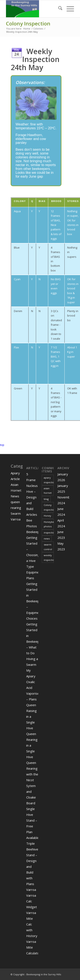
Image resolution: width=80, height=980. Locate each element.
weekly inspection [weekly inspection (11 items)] (49, 557)
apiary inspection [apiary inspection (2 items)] (49, 480)
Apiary (15, 473)
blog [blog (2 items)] (46, 499)
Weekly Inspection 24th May (35, 59)
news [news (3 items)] (47, 539)
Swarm (16, 513)
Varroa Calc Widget (32, 901)
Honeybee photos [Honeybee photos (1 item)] (49, 524)
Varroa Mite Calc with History (32, 924)
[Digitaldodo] (33, 9)
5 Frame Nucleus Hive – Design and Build (32, 491)
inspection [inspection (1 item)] (49, 533)
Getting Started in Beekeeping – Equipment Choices (35, 601)
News (15, 496)
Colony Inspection (28, 23)
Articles (32, 514)
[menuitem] (58, 9)
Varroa (16, 519)
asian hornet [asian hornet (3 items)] (48, 491)
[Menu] (68, 9)
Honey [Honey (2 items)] (47, 516)
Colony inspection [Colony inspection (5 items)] (49, 507)
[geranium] (36, 103)
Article (15, 479)
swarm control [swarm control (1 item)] (48, 547)
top (2, 445)
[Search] (58, 9)
